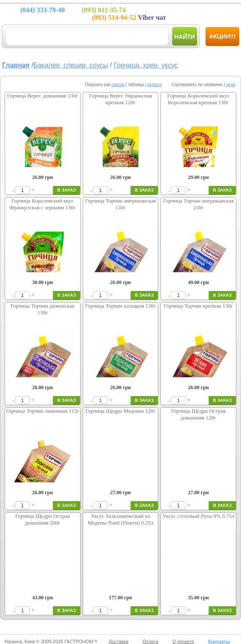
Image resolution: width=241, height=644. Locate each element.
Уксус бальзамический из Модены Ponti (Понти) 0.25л (120, 519)
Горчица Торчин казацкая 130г (121, 306)
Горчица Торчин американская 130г (121, 204)
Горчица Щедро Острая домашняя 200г (42, 519)
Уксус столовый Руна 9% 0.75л (198, 516)
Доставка (118, 641)
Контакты (219, 641)
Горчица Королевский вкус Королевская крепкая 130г (198, 99)
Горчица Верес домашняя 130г (43, 96)
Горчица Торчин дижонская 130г (42, 309)
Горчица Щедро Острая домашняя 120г (198, 414)
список (118, 85)
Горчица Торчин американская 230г (198, 204)
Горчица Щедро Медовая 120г (120, 411)
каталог (155, 85)
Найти (185, 37)
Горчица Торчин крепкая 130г (198, 306)
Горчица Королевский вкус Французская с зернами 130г (42, 204)
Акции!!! (223, 36)
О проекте (183, 641)
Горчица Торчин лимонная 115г (42, 411)
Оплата (150, 641)
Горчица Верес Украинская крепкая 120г (120, 99)
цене (231, 85)
